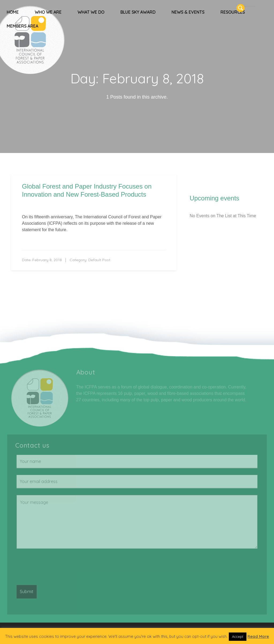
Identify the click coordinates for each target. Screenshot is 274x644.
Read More (258, 636)
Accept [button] (238, 636)
